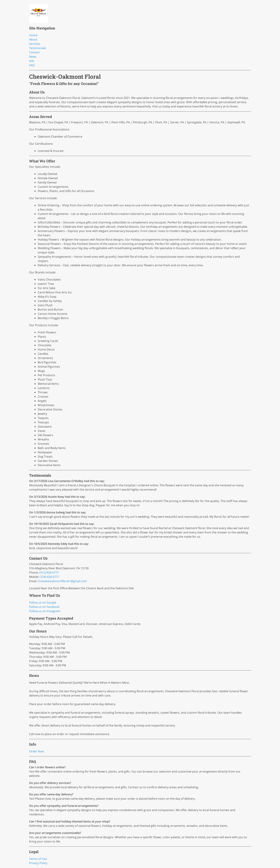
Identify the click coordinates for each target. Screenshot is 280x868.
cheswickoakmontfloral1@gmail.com (62, 581)
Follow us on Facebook (44, 607)
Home (33, 35)
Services (35, 44)
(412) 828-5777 (49, 572)
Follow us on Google (43, 602)
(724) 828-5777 (49, 577)
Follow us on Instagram (45, 611)
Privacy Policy (38, 863)
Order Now (37, 751)
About (33, 39)
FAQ (32, 65)
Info (32, 61)
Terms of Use (38, 859)
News (33, 57)
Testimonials (38, 48)
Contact (34, 52)
